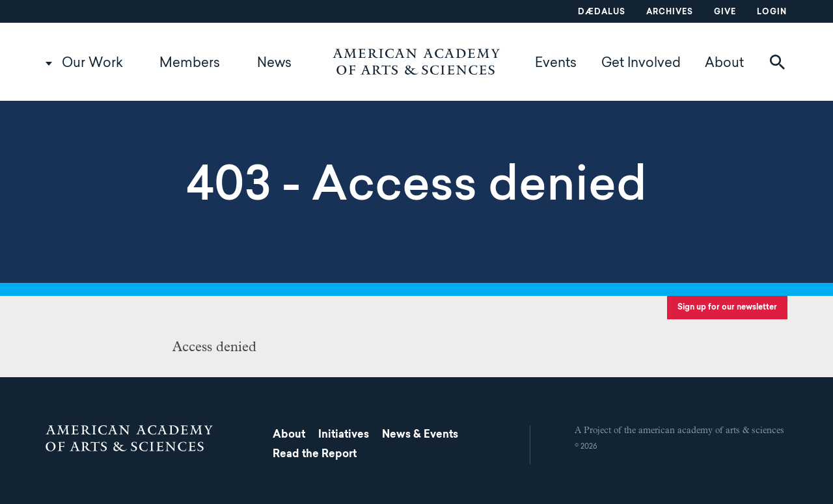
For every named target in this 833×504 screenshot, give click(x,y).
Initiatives (344, 435)
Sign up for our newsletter (727, 308)
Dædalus (602, 12)
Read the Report (315, 455)
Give (725, 12)
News (274, 64)
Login (772, 12)
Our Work (92, 64)
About (724, 64)
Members (190, 64)
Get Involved (641, 64)
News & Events (420, 435)
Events (556, 64)
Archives (670, 12)
